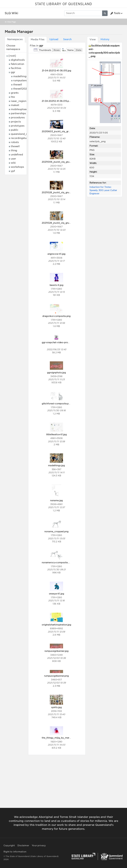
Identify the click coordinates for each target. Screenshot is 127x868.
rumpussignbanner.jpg (57, 651)
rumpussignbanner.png (56, 676)
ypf (13, 171)
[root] (12, 56)
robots (15, 142)
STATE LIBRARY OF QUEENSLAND (63, 4)
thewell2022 (21, 89)
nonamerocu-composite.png (57, 562)
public (15, 130)
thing (14, 150)
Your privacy (39, 846)
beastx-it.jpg (57, 285)
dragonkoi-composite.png (56, 316)
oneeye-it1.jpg (57, 594)
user (13, 159)
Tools (115, 13)
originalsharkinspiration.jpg (56, 625)
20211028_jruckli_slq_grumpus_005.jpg (63, 192)
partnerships (18, 113)
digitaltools (18, 60)
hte (13, 97)
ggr (13, 72)
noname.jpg (56, 500)
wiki (13, 163)
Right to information (15, 852)
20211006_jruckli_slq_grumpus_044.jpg (63, 162)
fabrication (17, 64)
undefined (17, 155)
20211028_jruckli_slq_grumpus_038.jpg (63, 223)
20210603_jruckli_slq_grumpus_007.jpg (64, 131)
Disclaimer (23, 846)
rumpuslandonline (24, 80)
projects (16, 122)
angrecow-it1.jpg (56, 254)
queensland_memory (24, 134)
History (105, 39)
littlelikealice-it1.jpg (56, 434)
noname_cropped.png (56, 531)
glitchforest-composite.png (57, 403)
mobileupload (19, 109)
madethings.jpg (56, 465)
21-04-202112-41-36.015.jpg (57, 70)
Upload (54, 39)
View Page (11, 22)
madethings (20, 76)
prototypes (18, 126)
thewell (18, 85)
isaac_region (19, 101)
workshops (17, 167)
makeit (15, 105)
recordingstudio (21, 138)
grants (15, 93)
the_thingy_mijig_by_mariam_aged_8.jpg (64, 738)
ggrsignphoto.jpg (56, 372)
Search (67, 39)
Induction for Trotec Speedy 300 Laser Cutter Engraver (103, 190)
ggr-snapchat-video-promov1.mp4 (60, 342)
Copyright (9, 846)
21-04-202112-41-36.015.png (57, 101)
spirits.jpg (56, 707)
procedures (18, 118)
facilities (16, 68)
